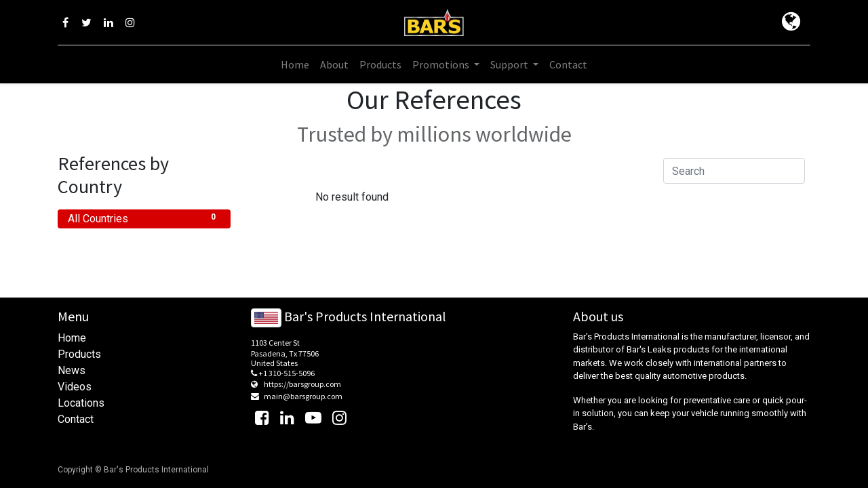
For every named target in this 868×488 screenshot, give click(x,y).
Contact (76, 419)
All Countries (144, 218)
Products (79, 354)
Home (72, 338)
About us (598, 316)
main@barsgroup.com (303, 396)
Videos (75, 387)
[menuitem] (295, 64)
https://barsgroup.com (302, 384)
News (72, 370)
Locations (81, 403)
